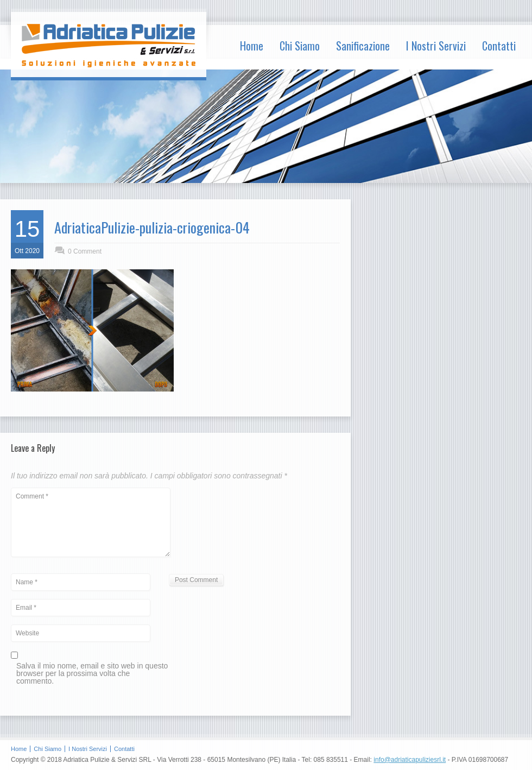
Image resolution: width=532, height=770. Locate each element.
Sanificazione (363, 46)
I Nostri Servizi (436, 46)
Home (252, 46)
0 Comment (85, 251)
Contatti (499, 46)
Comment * (91, 522)
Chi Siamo (300, 46)
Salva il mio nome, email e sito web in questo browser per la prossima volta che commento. (92, 674)
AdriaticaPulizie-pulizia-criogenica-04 (152, 227)
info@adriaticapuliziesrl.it (410, 760)
